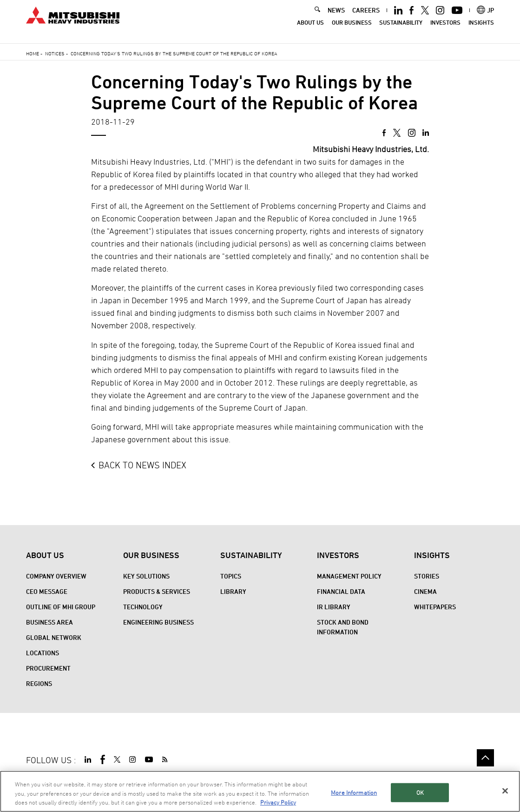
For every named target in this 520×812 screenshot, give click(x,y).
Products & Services (157, 591)
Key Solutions (146, 576)
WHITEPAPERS (435, 607)
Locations (43, 653)
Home (33, 53)
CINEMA (425, 591)
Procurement (48, 668)
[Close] (505, 791)
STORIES (427, 576)
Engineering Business (158, 622)
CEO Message (47, 591)
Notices (55, 53)
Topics (231, 576)
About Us (310, 29)
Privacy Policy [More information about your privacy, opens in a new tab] (278, 803)
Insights (481, 29)
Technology (143, 607)
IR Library (334, 607)
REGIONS (39, 683)
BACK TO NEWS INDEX (142, 465)
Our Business (352, 29)
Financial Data (341, 591)
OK (420, 792)
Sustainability (401, 29)
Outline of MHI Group (61, 607)
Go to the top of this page (485, 758)
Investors (445, 29)
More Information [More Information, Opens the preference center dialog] (354, 792)
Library (233, 591)
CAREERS (366, 17)
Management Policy (349, 576)
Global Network (54, 637)
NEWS (336, 17)
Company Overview (56, 576)
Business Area (49, 622)
